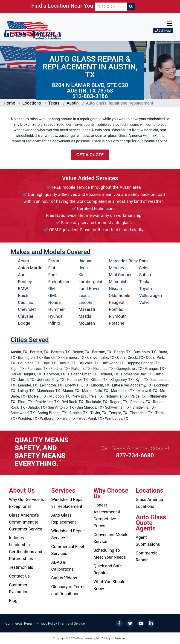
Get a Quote (90, 155)
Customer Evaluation (19, 588)
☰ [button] (170, 24)
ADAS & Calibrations (63, 566)
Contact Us (19, 576)
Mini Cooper (120, 275)
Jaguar (85, 261)
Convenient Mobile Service (111, 538)
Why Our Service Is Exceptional (26, 503)
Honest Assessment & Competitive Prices (107, 515)
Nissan (115, 289)
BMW (23, 289)
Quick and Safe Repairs (108, 569)
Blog (13, 601)
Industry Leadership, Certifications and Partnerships (26, 548)
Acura (23, 261)
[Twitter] (130, 623)
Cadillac (25, 302)
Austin (73, 103)
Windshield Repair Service (68, 534)
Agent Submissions (148, 541)
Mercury (117, 268)
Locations (32, 103)
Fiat (52, 268)
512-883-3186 (90, 96)
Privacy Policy (47, 623)
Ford (53, 275)
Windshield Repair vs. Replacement (68, 503)
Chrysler (26, 316)
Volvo (144, 302)
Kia (81, 275)
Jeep (83, 268)
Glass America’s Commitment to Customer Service (26, 522)
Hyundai (56, 316)
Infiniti (54, 323)
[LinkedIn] (151, 623)
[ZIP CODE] (111, 7)
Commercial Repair (147, 556)
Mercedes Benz (123, 261)
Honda (55, 302)
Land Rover (89, 289)
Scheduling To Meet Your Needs (110, 554)
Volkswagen (150, 295)
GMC (53, 295)
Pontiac (116, 309)
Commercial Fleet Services (68, 550)
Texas (54, 103)
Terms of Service (72, 623)
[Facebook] (119, 623)
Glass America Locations (150, 503)
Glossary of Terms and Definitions (68, 590)
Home (9, 103)
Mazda (85, 316)
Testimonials (21, 567)
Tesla (144, 282)
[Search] (131, 7)
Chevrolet (27, 309)
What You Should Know (109, 585)
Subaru (146, 275)
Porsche (117, 323)
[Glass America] (32, 30)
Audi (22, 275)
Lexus (84, 295)
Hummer (57, 309)
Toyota (145, 289)
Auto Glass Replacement (64, 519)
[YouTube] (140, 623)
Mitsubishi (119, 282)
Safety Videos (64, 578)
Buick (23, 295)
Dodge (24, 323)
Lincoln (85, 302)
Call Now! (163, 31)
